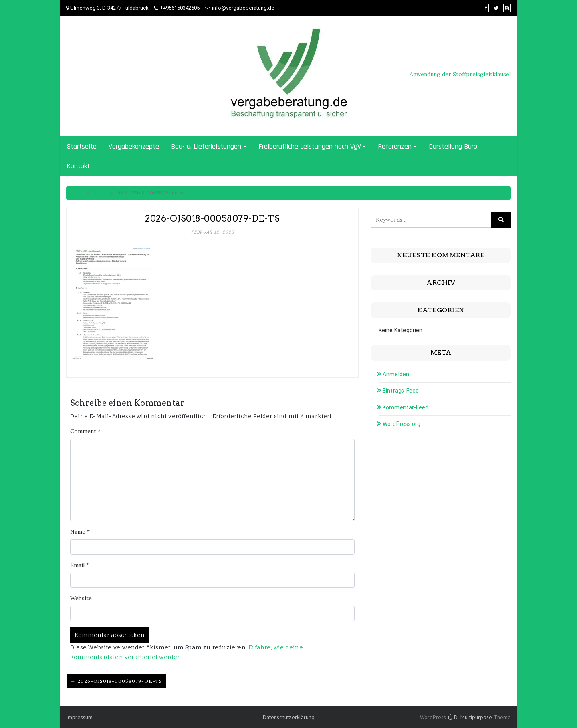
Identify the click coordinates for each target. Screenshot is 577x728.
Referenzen (395, 146)
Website (81, 598)
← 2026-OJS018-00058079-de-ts (116, 681)
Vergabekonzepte (134, 146)
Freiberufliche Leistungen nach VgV (310, 146)
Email (80, 565)
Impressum (79, 717)
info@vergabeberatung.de (243, 8)
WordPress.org (401, 424)
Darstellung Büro (453, 146)
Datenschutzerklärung (289, 717)
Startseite (82, 146)
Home (77, 193)
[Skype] (507, 8)
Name (80, 532)
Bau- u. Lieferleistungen (206, 146)
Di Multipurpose (470, 717)
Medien (100, 193)
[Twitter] (496, 8)
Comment (85, 431)
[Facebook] (486, 8)
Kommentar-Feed (406, 407)
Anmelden (396, 374)
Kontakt (78, 166)
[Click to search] (501, 220)
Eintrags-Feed (401, 391)
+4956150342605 (180, 8)
